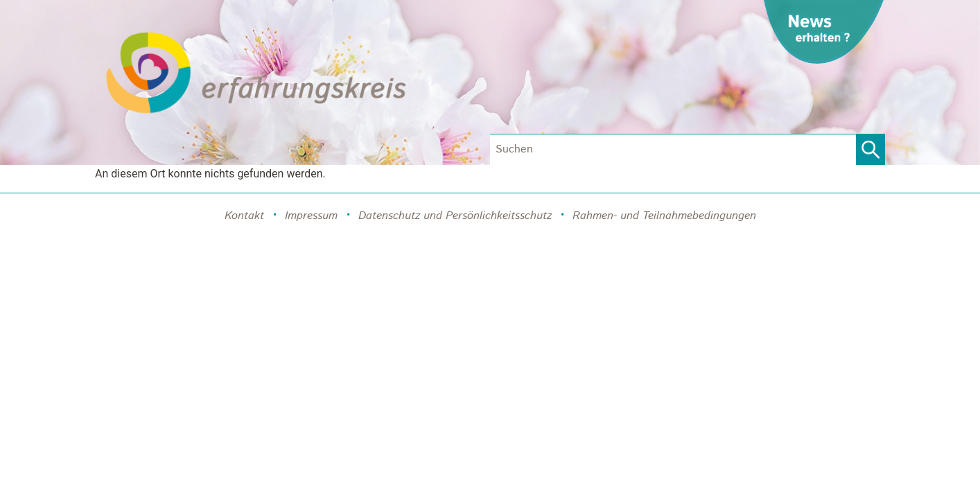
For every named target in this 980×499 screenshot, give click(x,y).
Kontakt (244, 216)
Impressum (311, 216)
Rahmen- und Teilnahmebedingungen (664, 216)
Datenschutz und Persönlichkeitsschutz (455, 216)
